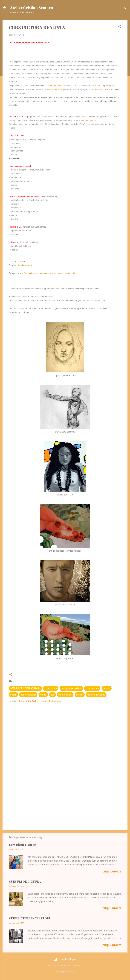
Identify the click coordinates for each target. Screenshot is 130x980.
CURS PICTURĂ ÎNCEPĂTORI (29, 918)
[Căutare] (126, 9)
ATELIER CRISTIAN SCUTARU (25, 688)
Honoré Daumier (57, 85)
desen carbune (28, 695)
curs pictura (51, 688)
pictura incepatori (88, 120)
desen (13, 695)
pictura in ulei (65, 695)
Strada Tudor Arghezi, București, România (39, 701)
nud (52, 695)
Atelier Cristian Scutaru (32, 8)
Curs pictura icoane (22, 845)
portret (80, 695)
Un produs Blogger (65, 959)
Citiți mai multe (112, 872)
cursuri (107, 688)
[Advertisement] (65, 801)
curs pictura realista (71, 688)
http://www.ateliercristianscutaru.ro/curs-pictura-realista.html (47, 273)
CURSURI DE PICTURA (25, 881)
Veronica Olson (76, 965)
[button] (119, 27)
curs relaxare (92, 688)
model (43, 695)
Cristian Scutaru (25, 265)
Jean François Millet (53, 89)
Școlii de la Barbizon (98, 89)
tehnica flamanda (96, 695)
